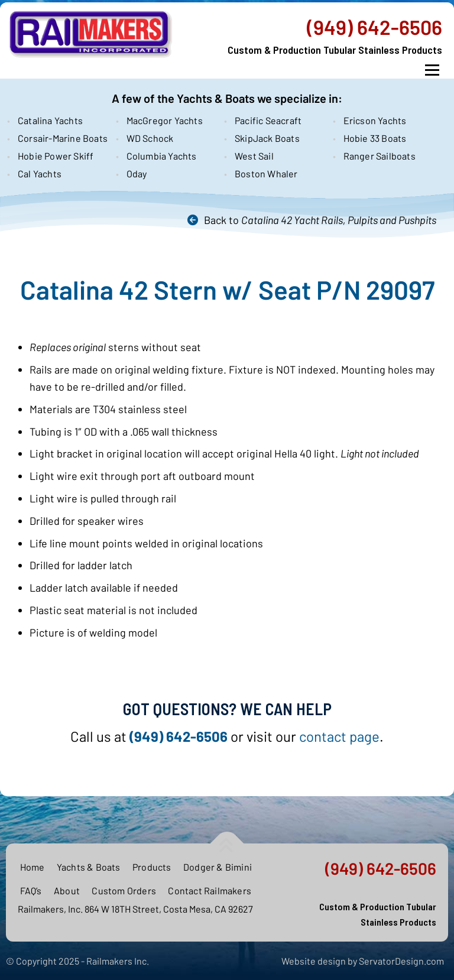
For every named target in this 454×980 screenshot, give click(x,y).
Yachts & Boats (89, 867)
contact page (339, 736)
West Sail (254, 156)
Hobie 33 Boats (375, 138)
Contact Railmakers (210, 890)
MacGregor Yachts (165, 120)
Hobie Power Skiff (56, 156)
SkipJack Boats (267, 138)
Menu (432, 70)
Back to (320, 220)
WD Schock (150, 138)
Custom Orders (124, 890)
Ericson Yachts (375, 120)
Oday (137, 173)
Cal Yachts (40, 173)
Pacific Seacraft (268, 120)
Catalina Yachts (50, 120)
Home (33, 867)
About (67, 890)
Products (152, 867)
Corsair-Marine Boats (61, 138)
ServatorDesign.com (401, 961)
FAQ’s (31, 890)
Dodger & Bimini (218, 867)
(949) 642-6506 (374, 27)
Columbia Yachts (162, 156)
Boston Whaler (266, 173)
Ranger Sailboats (380, 156)
